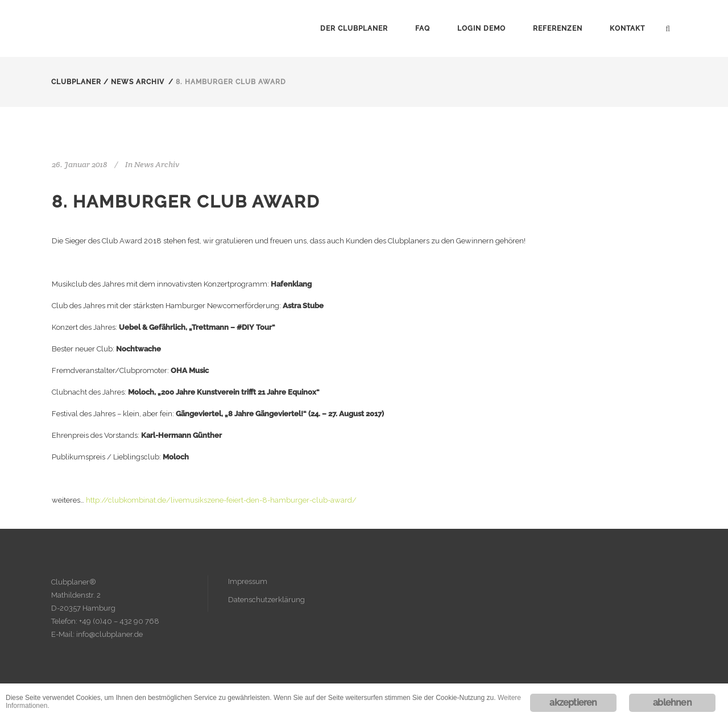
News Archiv (138, 82)
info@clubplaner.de (109, 634)
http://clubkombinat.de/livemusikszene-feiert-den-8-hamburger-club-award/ (221, 500)
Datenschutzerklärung (266, 600)
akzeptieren (573, 703)
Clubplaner (76, 82)
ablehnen (672, 703)
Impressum (248, 581)
